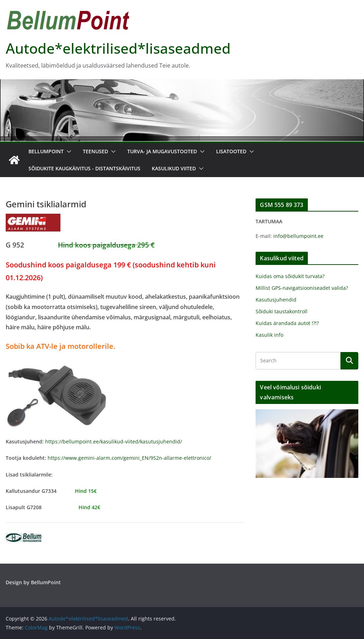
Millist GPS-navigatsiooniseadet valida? (302, 288)
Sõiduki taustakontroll (282, 311)
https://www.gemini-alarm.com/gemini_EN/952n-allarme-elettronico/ (129, 458)
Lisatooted (231, 151)
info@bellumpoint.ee (298, 236)
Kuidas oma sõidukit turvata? (290, 276)
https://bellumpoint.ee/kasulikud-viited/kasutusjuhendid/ (114, 441)
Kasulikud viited (174, 168)
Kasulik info (269, 335)
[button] (68, 151)
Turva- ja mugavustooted (162, 151)
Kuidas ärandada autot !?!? (287, 323)
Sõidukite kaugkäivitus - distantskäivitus (84, 168)
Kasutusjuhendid (276, 300)
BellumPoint (46, 151)
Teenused (95, 151)
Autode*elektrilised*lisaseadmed (118, 48)
